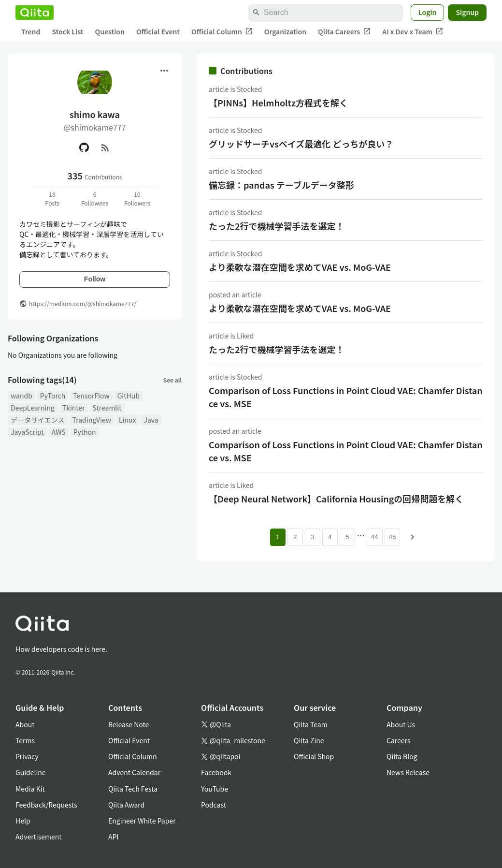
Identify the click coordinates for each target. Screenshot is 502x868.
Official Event (158, 31)
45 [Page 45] (393, 537)
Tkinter (74, 408)
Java (151, 420)
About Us (401, 724)
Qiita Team (311, 724)
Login (428, 12)
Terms (25, 740)
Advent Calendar (134, 772)
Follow (95, 279)
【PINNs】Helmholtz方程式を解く (278, 103)
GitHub (129, 396)
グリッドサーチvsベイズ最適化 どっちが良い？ (301, 144)
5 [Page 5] (347, 537)
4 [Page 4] (330, 537)
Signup (467, 12)
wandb (22, 396)
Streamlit (107, 408)
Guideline (31, 772)
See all (172, 380)
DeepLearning (33, 408)
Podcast (214, 805)
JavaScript (27, 432)
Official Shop (314, 756)
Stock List (67, 31)
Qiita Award (126, 805)
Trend (31, 31)
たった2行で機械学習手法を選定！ (276, 226)
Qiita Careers (344, 32)
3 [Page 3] (312, 537)
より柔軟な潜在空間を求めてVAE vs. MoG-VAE (300, 267)
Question (110, 31)
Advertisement (39, 837)
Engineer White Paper (142, 821)
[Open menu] (164, 71)
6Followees (95, 199)
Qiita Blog (402, 756)
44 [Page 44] (375, 537)
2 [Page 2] (295, 537)
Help (23, 821)
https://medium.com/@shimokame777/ (83, 303)
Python (85, 432)
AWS (59, 432)
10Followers (137, 199)
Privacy (27, 756)
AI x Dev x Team (413, 32)
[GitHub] (84, 147)
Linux (127, 420)
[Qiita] (35, 13)
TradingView (92, 420)
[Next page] (413, 537)
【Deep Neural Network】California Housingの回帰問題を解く (336, 499)
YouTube (215, 789)
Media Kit (30, 789)
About (25, 724)
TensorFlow (91, 396)
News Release (408, 772)
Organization (285, 31)
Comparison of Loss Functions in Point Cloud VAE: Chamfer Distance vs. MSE (346, 397)
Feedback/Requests (46, 805)
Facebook (216, 772)
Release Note (129, 724)
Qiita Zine (309, 740)
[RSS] (105, 147)
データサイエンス (38, 420)
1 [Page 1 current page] (278, 537)
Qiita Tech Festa (133, 789)
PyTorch (53, 396)
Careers (398, 740)
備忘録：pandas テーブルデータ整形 (281, 185)
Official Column (222, 32)
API (113, 837)
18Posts (52, 199)
